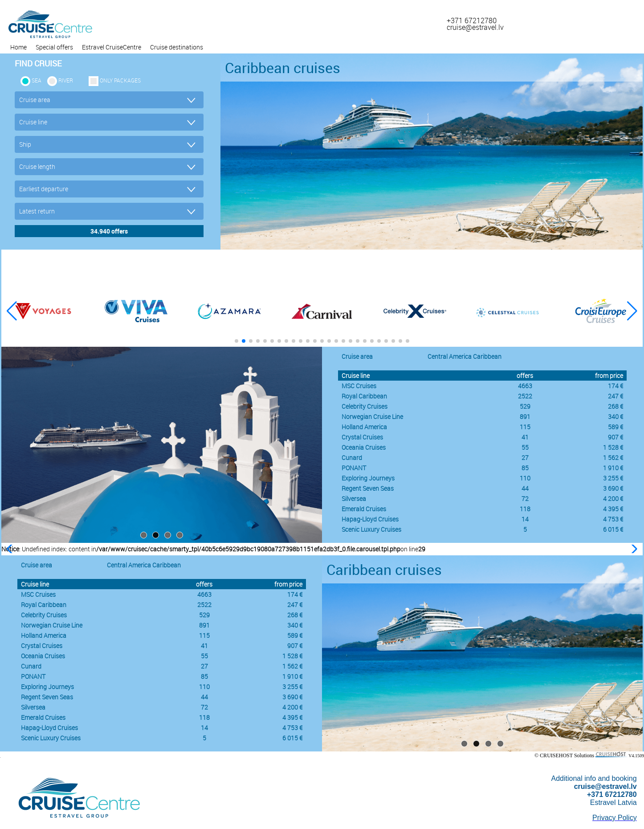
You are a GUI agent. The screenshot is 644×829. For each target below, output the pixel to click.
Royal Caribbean (364, 396)
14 (525, 519)
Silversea (354, 499)
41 (525, 437)
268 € (615, 406)
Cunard (352, 458)
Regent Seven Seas (368, 488)
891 (525, 417)
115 (525, 427)
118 (525, 509)
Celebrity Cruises (365, 406)
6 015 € (613, 529)
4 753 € (613, 519)
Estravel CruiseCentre (112, 47)
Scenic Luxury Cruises (371, 529)
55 (525, 447)
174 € (615, 386)
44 (525, 488)
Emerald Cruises (364, 509)
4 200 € (613, 499)
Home (18, 47)
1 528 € (613, 447)
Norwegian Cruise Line (372, 417)
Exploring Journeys (368, 478)
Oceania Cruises (364, 447)
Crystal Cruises (362, 437)
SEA (37, 80)
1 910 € (613, 468)
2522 (525, 396)
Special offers (54, 47)
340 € (615, 417)
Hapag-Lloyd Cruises (370, 519)
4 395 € (613, 509)
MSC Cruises (359, 386)
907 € (615, 437)
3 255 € (613, 478)
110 (525, 478)
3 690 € (613, 488)
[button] (632, 311)
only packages (120, 80)
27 (525, 458)
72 (525, 499)
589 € (615, 427)
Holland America (364, 427)
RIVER (66, 80)
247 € (615, 396)
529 (525, 406)
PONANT (354, 468)
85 (525, 468)
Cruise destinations (177, 47)
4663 (525, 386)
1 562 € (613, 458)
